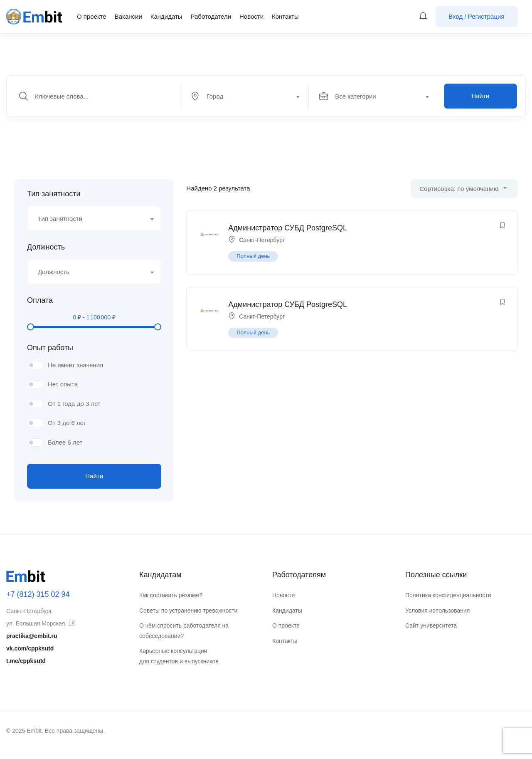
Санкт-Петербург (262, 240)
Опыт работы (50, 348)
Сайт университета (431, 625)
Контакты (285, 16)
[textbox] (244, 96)
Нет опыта (63, 384)
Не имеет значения (75, 365)
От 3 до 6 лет (67, 423)
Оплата (40, 300)
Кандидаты (166, 16)
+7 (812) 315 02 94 (38, 594)
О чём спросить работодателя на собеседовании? (184, 631)
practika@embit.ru (32, 636)
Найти (480, 96)
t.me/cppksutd (26, 661)
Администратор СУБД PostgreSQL (288, 228)
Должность (46, 247)
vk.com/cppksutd (30, 648)
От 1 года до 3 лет (74, 404)
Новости (251, 16)
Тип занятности (54, 194)
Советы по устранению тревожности (188, 611)
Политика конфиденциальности (448, 595)
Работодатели (211, 16)
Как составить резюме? (171, 595)
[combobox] (249, 96)
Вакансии (128, 16)
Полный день (253, 256)
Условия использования (437, 611)
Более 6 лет (65, 442)
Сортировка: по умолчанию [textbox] (459, 189)
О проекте (92, 16)
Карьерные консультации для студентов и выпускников (179, 656)
